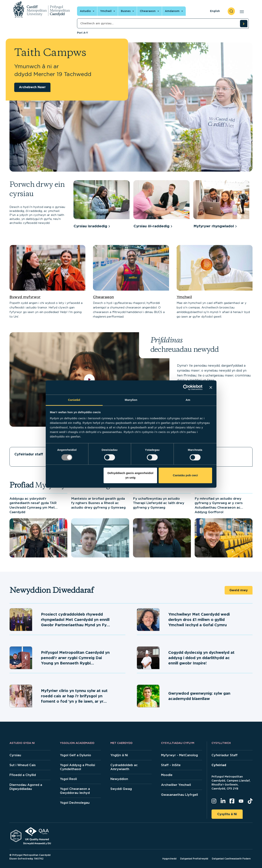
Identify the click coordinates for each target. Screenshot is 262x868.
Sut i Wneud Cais (23, 765)
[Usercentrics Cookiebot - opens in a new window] (186, 387)
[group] (101, 205)
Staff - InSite (171, 765)
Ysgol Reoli (68, 779)
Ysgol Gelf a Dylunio (76, 755)
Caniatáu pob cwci (185, 475)
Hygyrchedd (169, 859)
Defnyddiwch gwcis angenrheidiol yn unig (130, 475)
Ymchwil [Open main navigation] (106, 11)
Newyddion (119, 779)
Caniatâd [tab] (74, 400)
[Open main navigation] (241, 11)
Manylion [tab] (131, 400)
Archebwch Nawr (32, 87)
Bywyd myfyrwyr (25, 297)
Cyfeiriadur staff (29, 454)
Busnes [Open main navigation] (126, 11)
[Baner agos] (211, 387)
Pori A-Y (83, 33)
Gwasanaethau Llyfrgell (179, 795)
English (215, 11)
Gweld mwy (239, 590)
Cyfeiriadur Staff (225, 755)
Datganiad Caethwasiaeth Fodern (231, 859)
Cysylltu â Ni (227, 814)
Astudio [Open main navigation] (85, 11)
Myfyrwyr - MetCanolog (179, 755)
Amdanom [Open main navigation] (172, 11)
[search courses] (244, 24)
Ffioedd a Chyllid (23, 775)
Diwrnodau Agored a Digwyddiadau (26, 787)
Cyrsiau (15, 755)
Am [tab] (188, 400)
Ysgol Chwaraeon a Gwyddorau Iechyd (75, 791)
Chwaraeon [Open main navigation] (148, 11)
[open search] (231, 11)
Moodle (167, 775)
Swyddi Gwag (121, 789)
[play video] (89, 379)
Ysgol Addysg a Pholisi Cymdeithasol (77, 767)
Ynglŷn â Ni (119, 755)
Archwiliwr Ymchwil (176, 785)
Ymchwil (184, 297)
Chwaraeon (103, 297)
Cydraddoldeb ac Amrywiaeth (124, 767)
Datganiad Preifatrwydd (194, 859)
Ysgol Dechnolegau (75, 803)
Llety (205, 454)
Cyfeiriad (219, 765)
